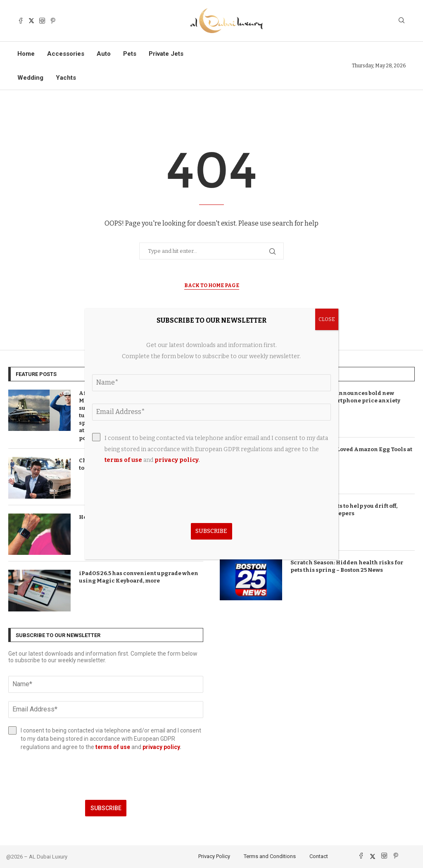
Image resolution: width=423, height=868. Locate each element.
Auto (104, 54)
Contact (319, 856)
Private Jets (166, 54)
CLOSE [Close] (327, 319)
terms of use (113, 747)
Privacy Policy (214, 856)
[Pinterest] (53, 21)
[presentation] (106, 775)
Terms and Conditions (270, 856)
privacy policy (161, 747)
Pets (130, 54)
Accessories (66, 54)
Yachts (66, 78)
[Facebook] (21, 21)
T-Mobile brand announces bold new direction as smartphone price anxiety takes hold (345, 401)
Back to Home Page (212, 285)
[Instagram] (42, 21)
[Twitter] (31, 21)
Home (26, 54)
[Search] (402, 21)
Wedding (30, 78)
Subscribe (106, 808)
